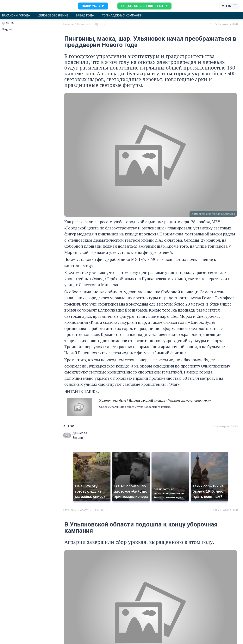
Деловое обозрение (57, 16)
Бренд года (91, 16)
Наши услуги (91, 6)
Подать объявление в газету (144, 6)
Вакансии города (17, 16)
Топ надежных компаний (131, 16)
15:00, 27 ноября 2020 (224, 510)
